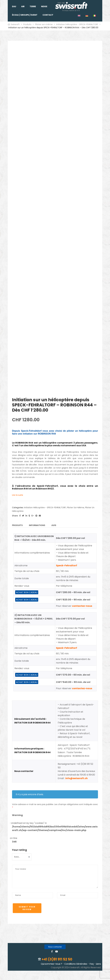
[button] (55, 947)
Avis (54, 525)
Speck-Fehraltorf (67, 566)
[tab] (17, 526)
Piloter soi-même (75, 507)
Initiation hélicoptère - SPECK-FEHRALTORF (45, 507)
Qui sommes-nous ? (51, 964)
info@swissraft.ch (76, 778)
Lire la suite (18, 495)
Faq (92, 964)
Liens (98, 964)
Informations (37, 525)
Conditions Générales (76, 964)
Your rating (19, 850)
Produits (17, 525)
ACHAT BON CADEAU (27, 592)
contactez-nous (82, 606)
